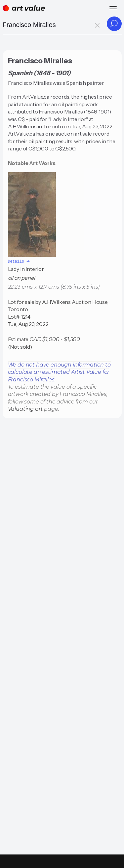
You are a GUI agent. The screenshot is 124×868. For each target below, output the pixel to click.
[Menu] (113, 8)
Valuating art (25, 409)
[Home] (24, 8)
